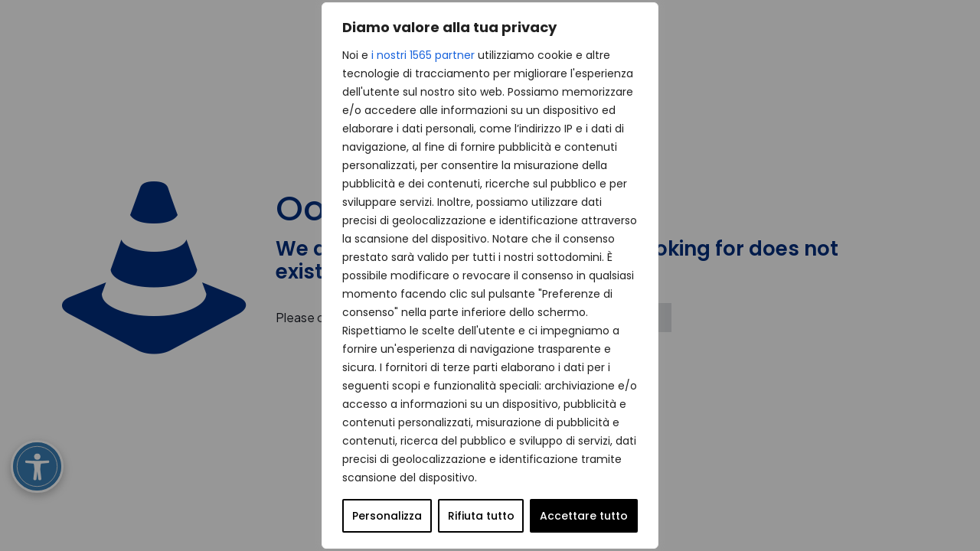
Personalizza (387, 516)
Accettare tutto (584, 516)
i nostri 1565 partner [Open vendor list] (423, 55)
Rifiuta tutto (481, 516)
